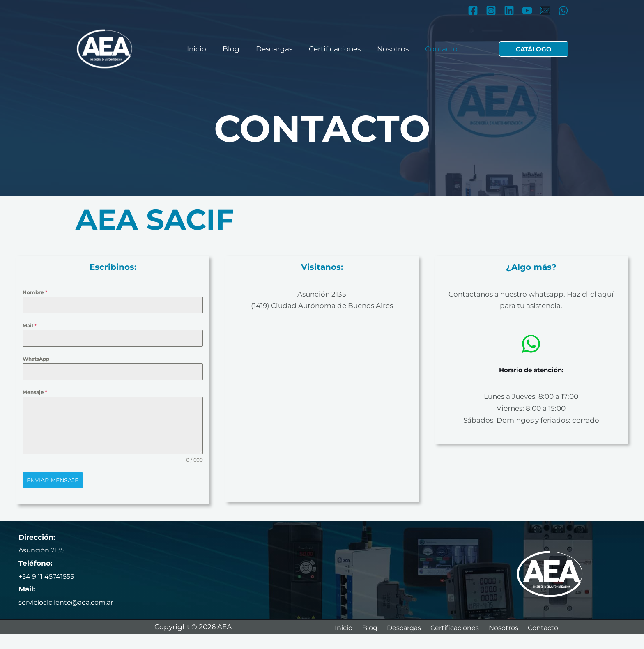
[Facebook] (473, 10)
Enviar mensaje (53, 480)
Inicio (203, 48)
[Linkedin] (509, 10)
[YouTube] (527, 10)
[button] (534, 49)
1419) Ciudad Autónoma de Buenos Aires (323, 306)
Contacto (435, 48)
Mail (30, 326)
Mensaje (35, 392)
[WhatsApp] (563, 10)
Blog (235, 48)
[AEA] (104, 48)
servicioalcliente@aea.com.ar (70, 601)
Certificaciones (333, 48)
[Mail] (545, 10)
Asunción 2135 (322, 294)
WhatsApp (36, 359)
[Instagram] (491, 10)
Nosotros (389, 48)
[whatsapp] (531, 344)
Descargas (275, 48)
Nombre (35, 292)
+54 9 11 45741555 (48, 575)
